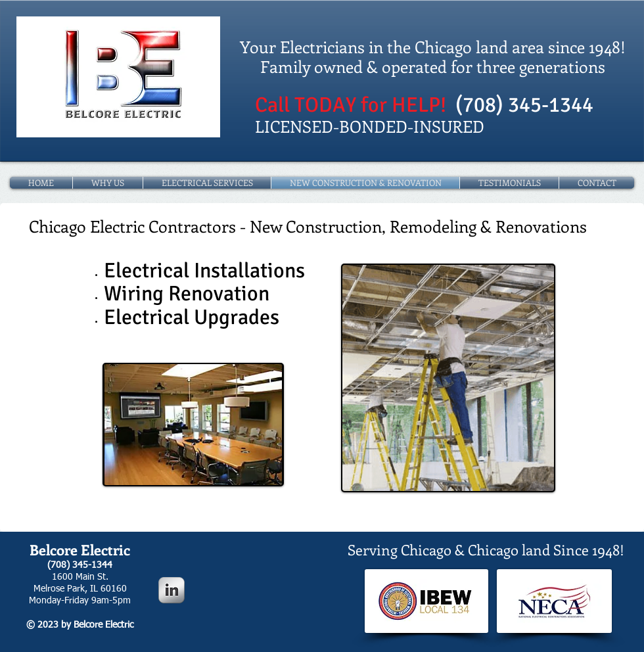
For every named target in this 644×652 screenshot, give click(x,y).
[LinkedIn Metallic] (172, 590)
